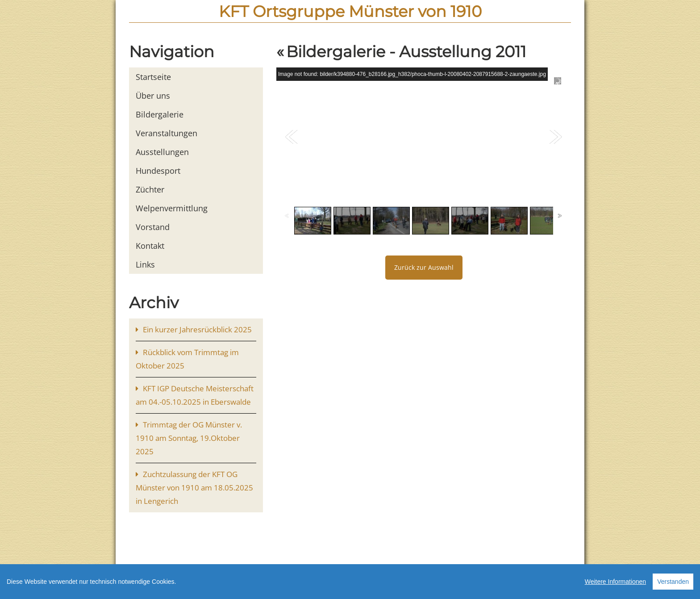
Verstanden (673, 584)
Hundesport (158, 171)
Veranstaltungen (167, 133)
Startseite (153, 77)
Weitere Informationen (615, 584)
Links (145, 264)
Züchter (150, 189)
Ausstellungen (162, 152)
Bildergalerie (160, 114)
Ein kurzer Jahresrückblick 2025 (197, 329)
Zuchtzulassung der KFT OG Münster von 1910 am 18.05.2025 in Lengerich (194, 488)
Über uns (153, 96)
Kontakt (150, 246)
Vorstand (153, 227)
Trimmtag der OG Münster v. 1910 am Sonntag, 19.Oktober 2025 (189, 438)
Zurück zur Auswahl (424, 267)
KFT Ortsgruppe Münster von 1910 (350, 11)
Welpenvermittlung (172, 208)
